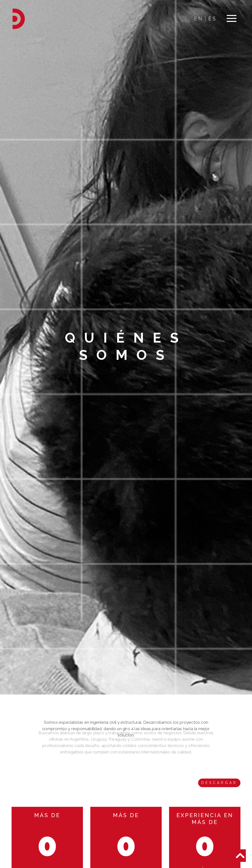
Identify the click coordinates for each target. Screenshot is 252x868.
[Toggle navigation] (232, 19)
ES (213, 19)
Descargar (219, 783)
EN (199, 19)
